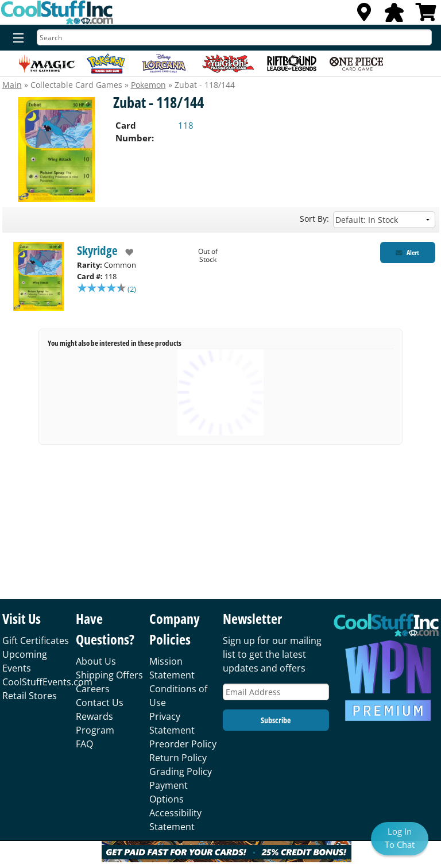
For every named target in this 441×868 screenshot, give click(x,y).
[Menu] (16, 38)
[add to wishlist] (125, 252)
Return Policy (178, 758)
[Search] (234, 37)
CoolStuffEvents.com (47, 682)
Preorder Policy (183, 744)
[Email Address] (276, 692)
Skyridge (97, 250)
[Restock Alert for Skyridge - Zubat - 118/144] (408, 252)
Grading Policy (181, 771)
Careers (93, 689)
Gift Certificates (36, 641)
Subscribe (276, 720)
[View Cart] (426, 16)
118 (186, 125)
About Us (96, 661)
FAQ (84, 744)
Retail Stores (30, 696)
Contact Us (100, 703)
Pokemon (148, 85)
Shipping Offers (109, 675)
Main (12, 85)
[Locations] (364, 16)
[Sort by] (384, 220)
